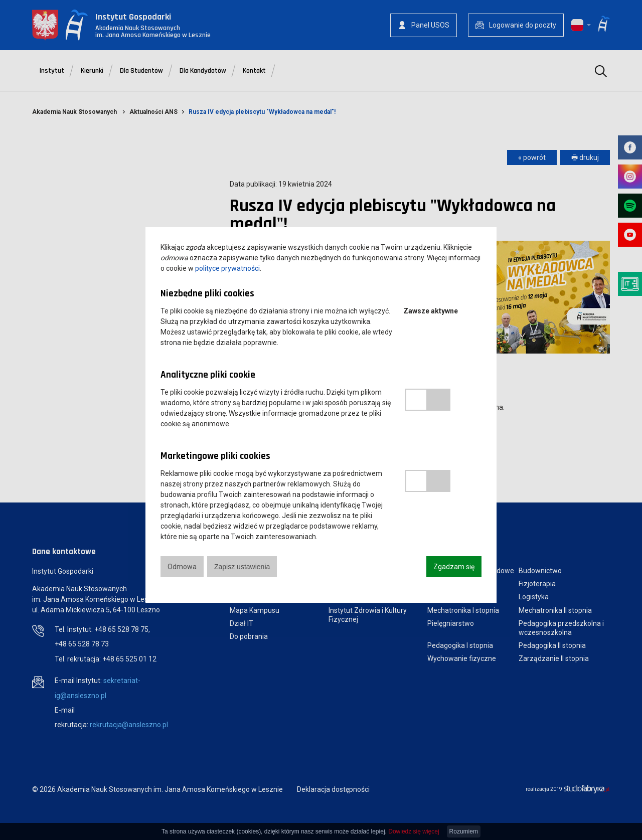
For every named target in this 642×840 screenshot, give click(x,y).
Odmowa (182, 567)
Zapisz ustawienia (242, 567)
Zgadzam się (454, 567)
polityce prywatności (227, 268)
